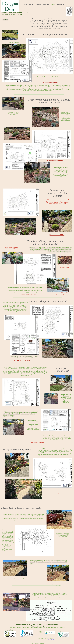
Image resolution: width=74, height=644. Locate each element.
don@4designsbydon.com (36, 627)
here (64, 494)
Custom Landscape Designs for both (15, 13)
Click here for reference (27, 637)
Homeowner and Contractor (12, 15)
